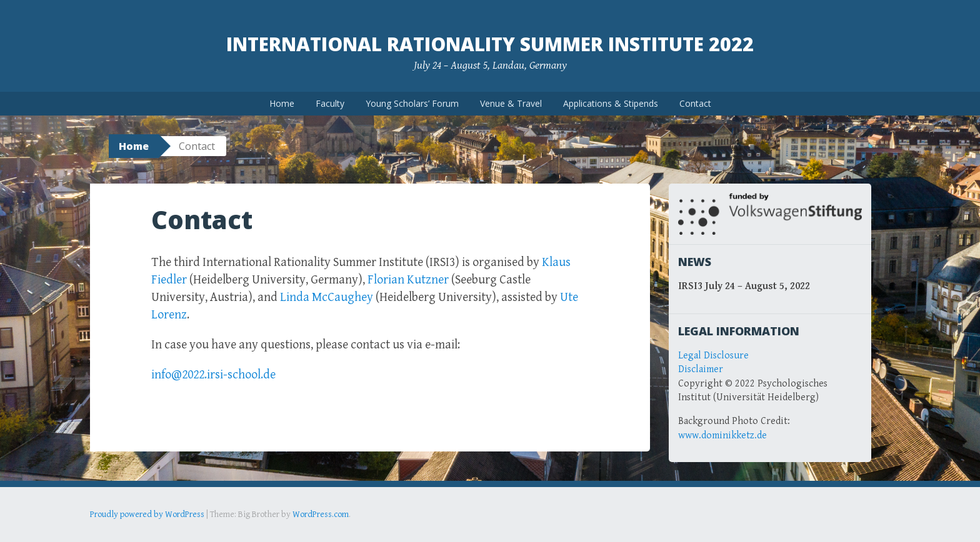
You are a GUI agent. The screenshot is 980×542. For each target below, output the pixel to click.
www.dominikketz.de (722, 436)
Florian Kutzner (408, 280)
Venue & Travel (511, 103)
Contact (695, 103)
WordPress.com (321, 515)
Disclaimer (701, 369)
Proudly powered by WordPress (147, 515)
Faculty (330, 103)
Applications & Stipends (611, 103)
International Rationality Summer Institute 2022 (490, 44)
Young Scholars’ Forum (412, 103)
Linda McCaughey (327, 298)
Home (282, 103)
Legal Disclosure (713, 356)
